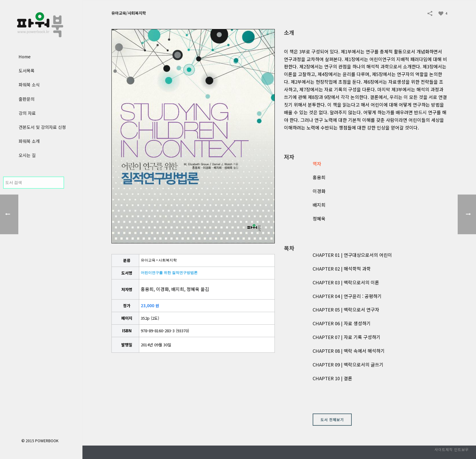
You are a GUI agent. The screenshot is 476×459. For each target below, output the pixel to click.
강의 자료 (27, 113)
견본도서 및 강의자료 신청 (42, 127)
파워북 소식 (29, 85)
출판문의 (27, 99)
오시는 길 (27, 155)
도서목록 (27, 71)
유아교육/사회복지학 (129, 13)
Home (25, 56)
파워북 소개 (29, 141)
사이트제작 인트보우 (452, 449)
